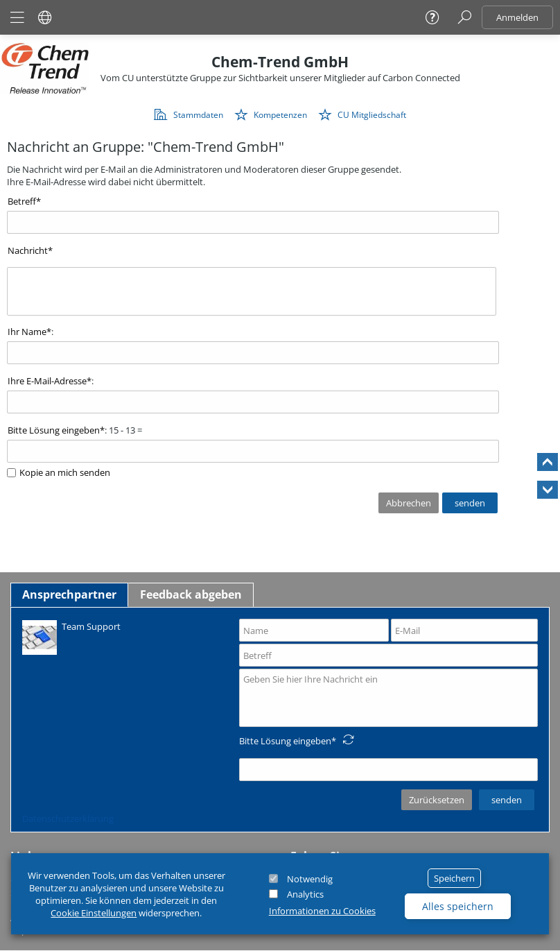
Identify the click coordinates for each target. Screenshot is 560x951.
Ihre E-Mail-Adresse (47, 381)
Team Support (71, 636)
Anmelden (517, 17)
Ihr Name (27, 332)
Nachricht (28, 250)
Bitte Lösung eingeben (54, 430)
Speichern (454, 878)
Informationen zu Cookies (322, 911)
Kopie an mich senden (65, 472)
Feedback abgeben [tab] (191, 594)
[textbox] (252, 291)
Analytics (305, 894)
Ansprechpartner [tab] (69, 594)
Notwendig (310, 879)
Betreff (22, 201)
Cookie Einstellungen (94, 913)
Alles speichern (458, 906)
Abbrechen (409, 503)
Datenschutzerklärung (68, 819)
